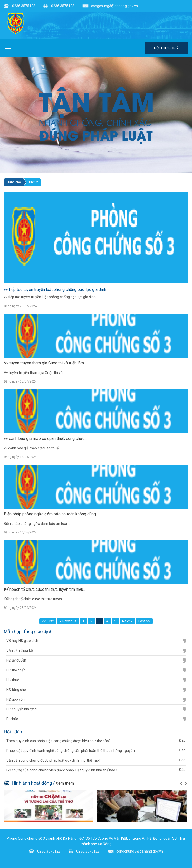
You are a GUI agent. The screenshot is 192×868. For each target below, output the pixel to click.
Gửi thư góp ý (166, 48)
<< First (48, 621)
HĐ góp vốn (96, 700)
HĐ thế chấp (96, 670)
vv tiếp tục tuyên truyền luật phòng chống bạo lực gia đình (55, 289)
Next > (127, 621)
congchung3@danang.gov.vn (110, 6)
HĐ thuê (96, 680)
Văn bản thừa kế (96, 651)
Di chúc (96, 719)
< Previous (68, 621)
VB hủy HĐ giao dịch (96, 641)
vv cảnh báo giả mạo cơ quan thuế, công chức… (45, 439)
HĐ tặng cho (96, 690)
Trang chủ (14, 182)
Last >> (144, 621)
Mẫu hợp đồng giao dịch (28, 632)
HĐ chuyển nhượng (96, 709)
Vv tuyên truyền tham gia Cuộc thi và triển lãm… (45, 363)
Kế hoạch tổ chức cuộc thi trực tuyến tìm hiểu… (45, 589)
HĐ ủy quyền (96, 660)
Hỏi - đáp (13, 732)
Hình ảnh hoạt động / (39, 783)
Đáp (182, 740)
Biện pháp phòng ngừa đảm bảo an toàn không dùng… (51, 514)
